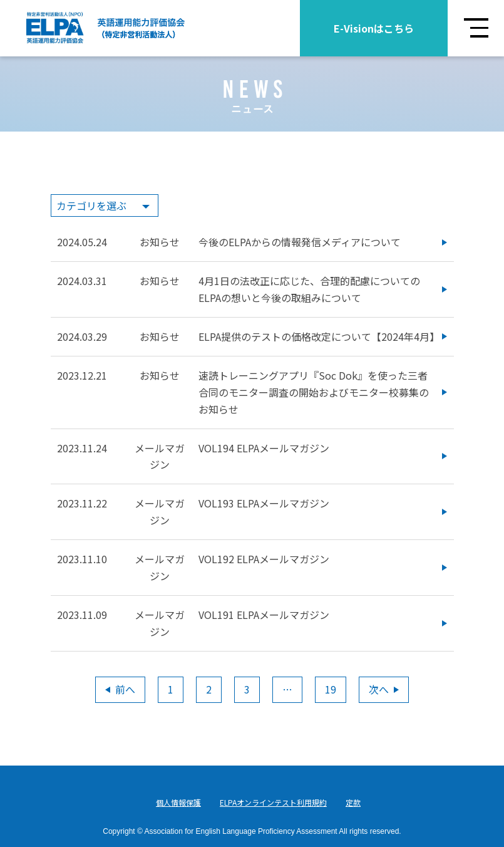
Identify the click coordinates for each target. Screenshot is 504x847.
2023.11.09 (82, 615)
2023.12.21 (82, 375)
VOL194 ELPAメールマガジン (264, 448)
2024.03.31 (82, 281)
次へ (384, 689)
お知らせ (160, 242)
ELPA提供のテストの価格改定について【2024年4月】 (319, 336)
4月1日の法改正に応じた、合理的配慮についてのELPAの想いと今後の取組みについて (309, 289)
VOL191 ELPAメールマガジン (264, 615)
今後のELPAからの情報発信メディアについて (300, 242)
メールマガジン (160, 456)
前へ (120, 689)
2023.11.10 (82, 559)
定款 (353, 802)
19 (331, 689)
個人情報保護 (178, 802)
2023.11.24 (82, 448)
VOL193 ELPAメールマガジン (264, 503)
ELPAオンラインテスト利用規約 (273, 802)
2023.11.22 (82, 503)
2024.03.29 (82, 336)
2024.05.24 (82, 242)
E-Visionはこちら (374, 28)
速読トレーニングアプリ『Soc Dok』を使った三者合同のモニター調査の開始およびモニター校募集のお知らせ (314, 392)
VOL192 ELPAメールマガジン (264, 559)
